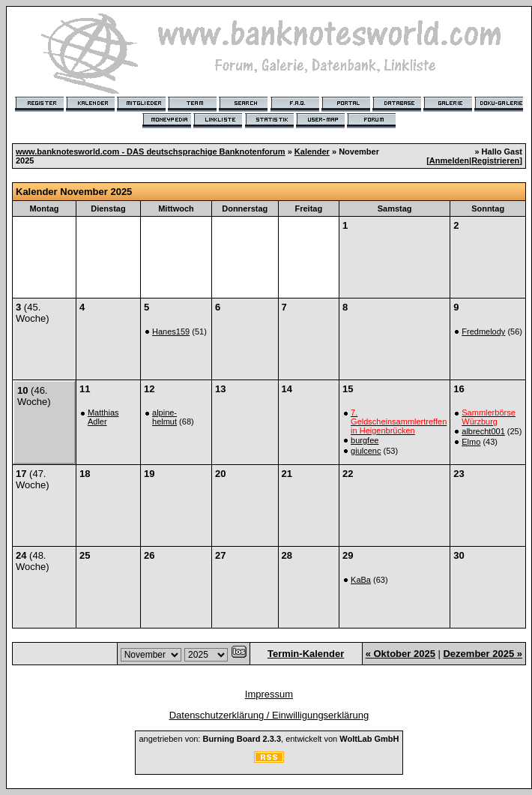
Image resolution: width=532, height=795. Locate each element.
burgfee (365, 440)
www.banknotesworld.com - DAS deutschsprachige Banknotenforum (151, 151)
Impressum (269, 694)
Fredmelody (483, 331)
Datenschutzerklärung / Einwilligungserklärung (269, 715)
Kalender (312, 151)
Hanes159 (171, 331)
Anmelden (449, 160)
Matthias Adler (103, 417)
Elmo (471, 442)
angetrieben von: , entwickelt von (269, 739)
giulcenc (366, 451)
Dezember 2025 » (483, 654)
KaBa (361, 580)
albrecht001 (483, 431)
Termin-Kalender (306, 654)
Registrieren (495, 160)
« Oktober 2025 (400, 654)
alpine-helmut (164, 417)
